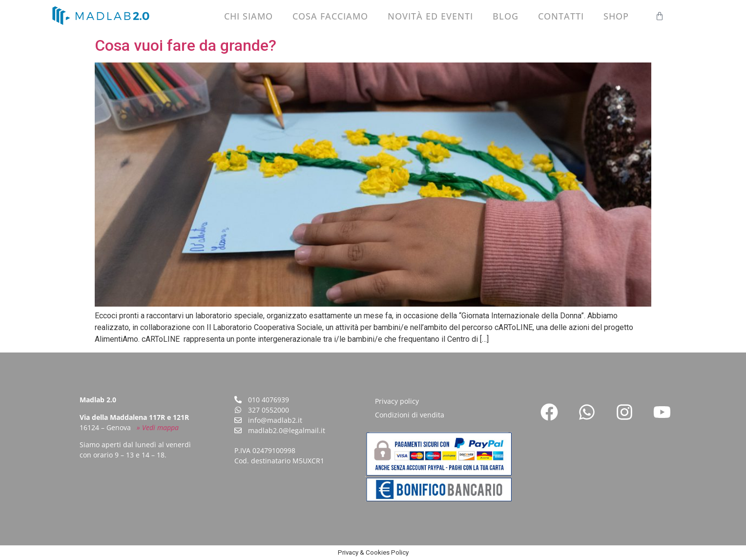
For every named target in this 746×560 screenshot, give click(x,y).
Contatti (561, 16)
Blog (506, 16)
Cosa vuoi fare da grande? (186, 45)
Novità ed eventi (430, 16)
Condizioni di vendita (410, 415)
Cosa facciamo (330, 16)
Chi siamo (249, 16)
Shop (616, 16)
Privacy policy (397, 401)
